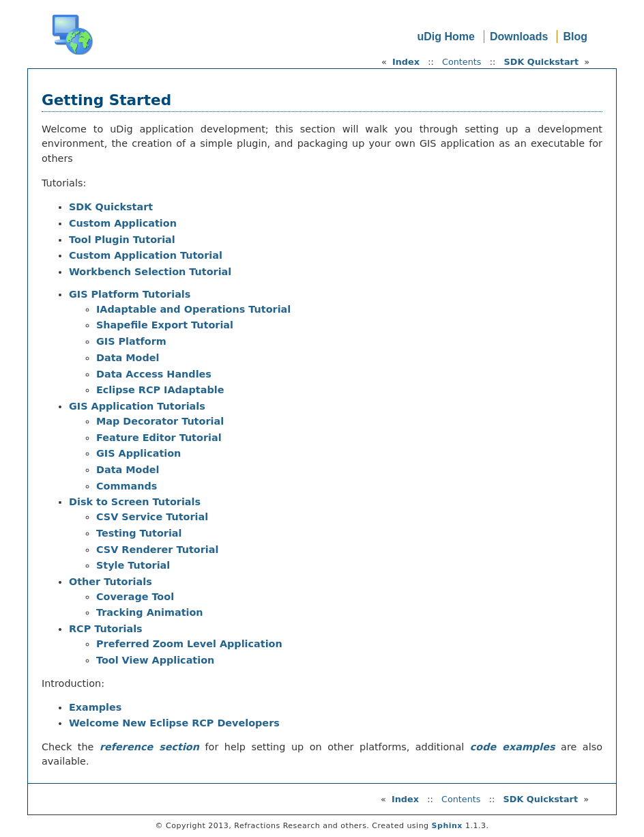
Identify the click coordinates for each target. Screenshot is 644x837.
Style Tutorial (133, 565)
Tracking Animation (150, 612)
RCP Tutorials (106, 629)
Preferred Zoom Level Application (189, 644)
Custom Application (123, 223)
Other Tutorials (111, 582)
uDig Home (445, 37)
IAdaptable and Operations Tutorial (193, 309)
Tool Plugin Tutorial (122, 240)
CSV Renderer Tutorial (157, 550)
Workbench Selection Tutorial (150, 272)
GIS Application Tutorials (137, 406)
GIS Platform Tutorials (130, 294)
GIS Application (138, 453)
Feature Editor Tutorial (159, 438)
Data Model (128, 358)
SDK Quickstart (541, 62)
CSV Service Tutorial (152, 517)
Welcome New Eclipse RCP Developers (174, 723)
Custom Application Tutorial (146, 255)
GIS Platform (131, 341)
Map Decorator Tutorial (160, 421)
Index (406, 62)
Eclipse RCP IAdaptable (160, 390)
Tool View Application (155, 660)
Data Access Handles (154, 374)
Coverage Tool (135, 597)
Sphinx (447, 826)
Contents (462, 62)
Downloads (519, 37)
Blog (575, 37)
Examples (95, 707)
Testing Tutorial (139, 533)
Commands (127, 486)
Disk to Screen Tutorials (135, 502)
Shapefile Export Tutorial (165, 325)
